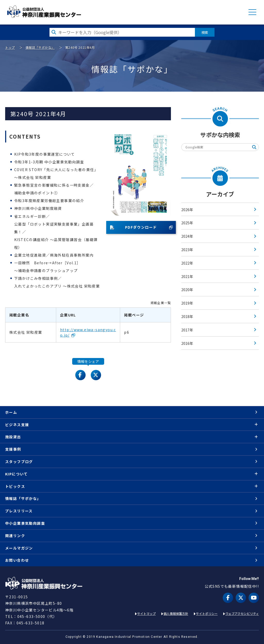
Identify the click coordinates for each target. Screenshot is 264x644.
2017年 (187, 330)
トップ (10, 47)
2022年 (187, 263)
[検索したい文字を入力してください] (122, 32)
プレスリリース (19, 511)
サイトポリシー (207, 613)
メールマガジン (19, 548)
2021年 (187, 276)
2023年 (187, 250)
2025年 (187, 223)
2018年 (187, 316)
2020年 (187, 290)
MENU (252, 12)
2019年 (187, 303)
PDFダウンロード (134, 227)
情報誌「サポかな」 (40, 47)
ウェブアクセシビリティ (242, 613)
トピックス (15, 486)
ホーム (11, 412)
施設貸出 (13, 437)
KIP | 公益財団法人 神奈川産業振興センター (44, 12)
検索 (205, 32)
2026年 (187, 210)
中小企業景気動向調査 (25, 523)
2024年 (187, 236)
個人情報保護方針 (176, 613)
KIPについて (16, 474)
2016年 (187, 343)
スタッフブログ (19, 462)
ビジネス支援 (17, 425)
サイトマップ (146, 613)
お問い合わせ (17, 560)
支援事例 (13, 449)
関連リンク (15, 536)
